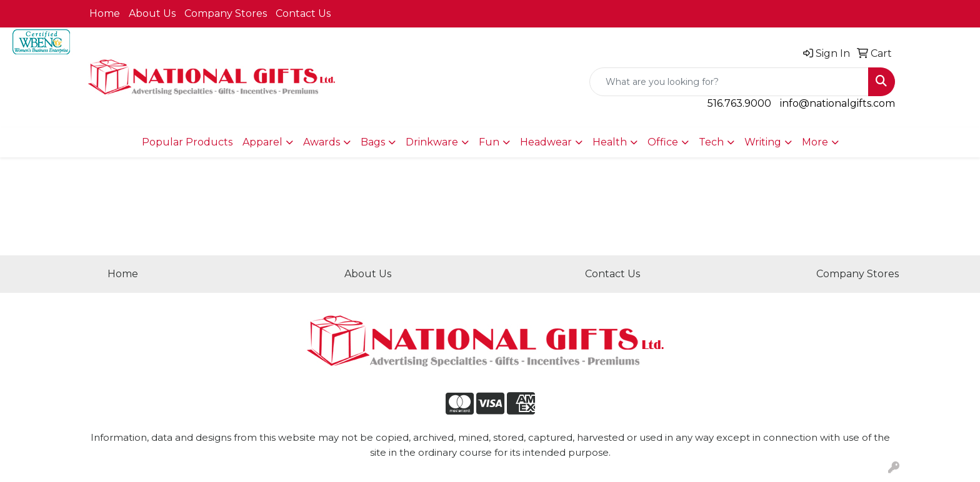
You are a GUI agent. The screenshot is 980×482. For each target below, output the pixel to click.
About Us (152, 13)
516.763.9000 (739, 103)
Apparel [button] (262, 142)
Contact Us (303, 13)
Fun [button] (489, 142)
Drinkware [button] (432, 142)
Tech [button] (711, 142)
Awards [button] (322, 142)
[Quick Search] (729, 82)
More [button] (815, 142)
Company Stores (226, 13)
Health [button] (610, 142)
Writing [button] (763, 142)
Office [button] (663, 142)
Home (105, 13)
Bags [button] (373, 142)
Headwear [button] (546, 142)
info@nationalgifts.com (837, 103)
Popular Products (187, 142)
